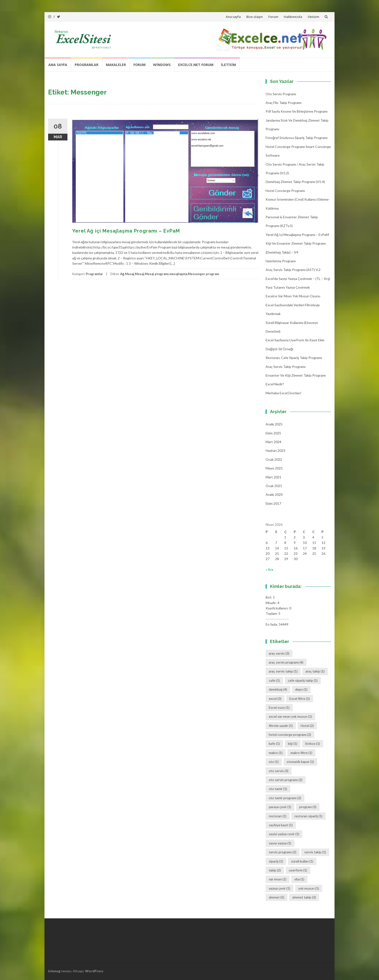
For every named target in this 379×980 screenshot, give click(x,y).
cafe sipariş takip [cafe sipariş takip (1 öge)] (303, 680)
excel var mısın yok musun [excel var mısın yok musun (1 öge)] (290, 716)
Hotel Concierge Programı (285, 191)
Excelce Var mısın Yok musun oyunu (293, 296)
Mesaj (139, 274)
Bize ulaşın (255, 17)
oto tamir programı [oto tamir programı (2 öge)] (285, 798)
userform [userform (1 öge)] (298, 870)
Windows (162, 65)
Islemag (54, 971)
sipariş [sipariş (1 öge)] (276, 861)
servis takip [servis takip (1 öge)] (315, 852)
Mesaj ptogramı (157, 274)
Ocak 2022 (274, 459)
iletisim (313, 17)
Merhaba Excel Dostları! (284, 393)
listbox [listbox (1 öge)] (313, 743)
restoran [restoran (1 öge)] (278, 816)
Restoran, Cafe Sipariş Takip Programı (294, 358)
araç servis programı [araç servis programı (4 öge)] (286, 662)
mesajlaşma (178, 274)
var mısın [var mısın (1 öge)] (278, 879)
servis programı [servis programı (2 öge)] (283, 852)
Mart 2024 (273, 442)
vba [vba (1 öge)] (299, 879)
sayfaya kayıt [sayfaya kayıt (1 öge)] (281, 825)
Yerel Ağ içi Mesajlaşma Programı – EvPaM (126, 231)
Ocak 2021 (274, 486)
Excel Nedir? (275, 384)
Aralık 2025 (274, 424)
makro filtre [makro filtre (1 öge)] (301, 753)
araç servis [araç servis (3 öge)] (279, 653)
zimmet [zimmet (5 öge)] (277, 897)
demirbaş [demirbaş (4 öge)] (278, 689)
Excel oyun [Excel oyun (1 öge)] (279, 707)
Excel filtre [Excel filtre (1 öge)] (300, 698)
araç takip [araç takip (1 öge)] (315, 671)
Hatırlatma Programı (281, 261)
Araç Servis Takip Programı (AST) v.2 (293, 270)
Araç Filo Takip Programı (284, 103)
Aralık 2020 (274, 494)
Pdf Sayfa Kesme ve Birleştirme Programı (297, 111)
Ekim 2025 (273, 433)
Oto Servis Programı (281, 94)
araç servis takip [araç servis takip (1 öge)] (283, 671)
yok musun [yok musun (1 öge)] (309, 888)
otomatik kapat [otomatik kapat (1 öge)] (300, 762)
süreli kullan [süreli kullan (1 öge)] (302, 861)
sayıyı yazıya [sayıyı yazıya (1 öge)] (280, 843)
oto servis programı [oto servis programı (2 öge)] (286, 780)
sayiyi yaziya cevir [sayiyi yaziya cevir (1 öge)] (284, 834)
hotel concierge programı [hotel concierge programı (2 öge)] (290, 735)
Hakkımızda (293, 17)
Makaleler (116, 65)
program (212, 274)
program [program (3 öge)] (308, 807)
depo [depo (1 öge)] (301, 689)
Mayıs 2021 (274, 468)
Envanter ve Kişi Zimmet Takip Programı (296, 375)
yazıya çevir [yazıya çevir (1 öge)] (280, 888)
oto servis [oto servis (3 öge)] (279, 771)
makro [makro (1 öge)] (276, 753)
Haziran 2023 (275, 450)
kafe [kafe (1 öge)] (274, 743)
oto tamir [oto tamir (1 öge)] (278, 789)
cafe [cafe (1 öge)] (274, 680)
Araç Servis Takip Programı (286, 367)
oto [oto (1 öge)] (274, 762)
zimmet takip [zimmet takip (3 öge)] (304, 897)
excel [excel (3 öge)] (275, 698)
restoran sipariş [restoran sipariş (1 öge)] (308, 816)
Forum (273, 17)
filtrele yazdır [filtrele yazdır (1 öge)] (281, 726)
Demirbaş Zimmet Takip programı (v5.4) (295, 182)
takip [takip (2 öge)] (275, 870)
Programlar (87, 65)
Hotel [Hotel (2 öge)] (307, 726)
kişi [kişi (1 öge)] (293, 743)
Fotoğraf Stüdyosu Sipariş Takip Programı (297, 138)
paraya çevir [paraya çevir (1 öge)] (280, 807)
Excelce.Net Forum (196, 65)
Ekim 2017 (273, 503)
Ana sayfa (233, 17)
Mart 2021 (273, 477)
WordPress (94, 971)
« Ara (269, 569)
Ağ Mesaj (127, 274)
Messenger (197, 274)
